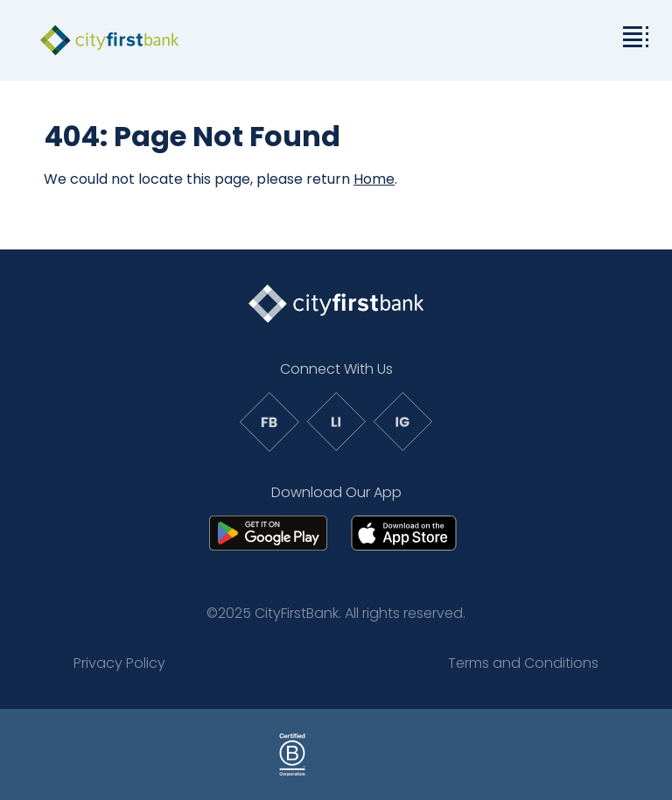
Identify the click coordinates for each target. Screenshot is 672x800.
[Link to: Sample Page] (205, 754)
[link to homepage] (109, 40)
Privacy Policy (119, 663)
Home (374, 179)
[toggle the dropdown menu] (633, 35)
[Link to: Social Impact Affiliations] (467, 754)
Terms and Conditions (523, 663)
